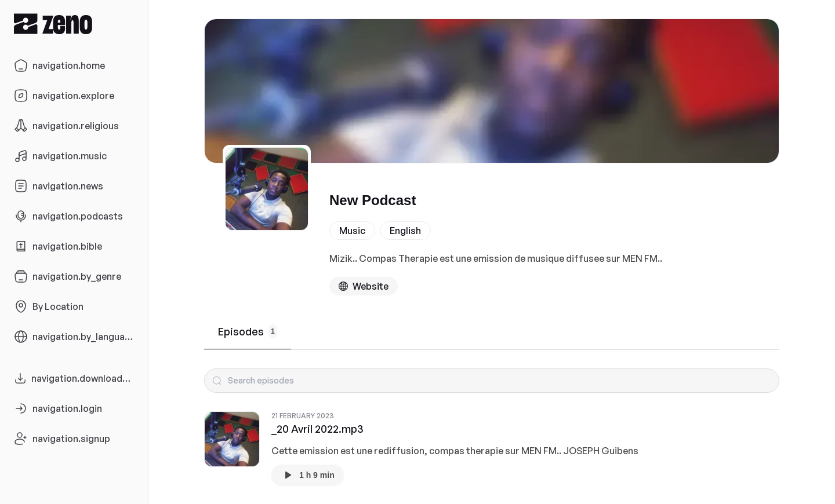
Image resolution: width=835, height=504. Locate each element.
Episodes (248, 331)
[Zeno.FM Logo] (74, 23)
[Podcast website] (364, 286)
